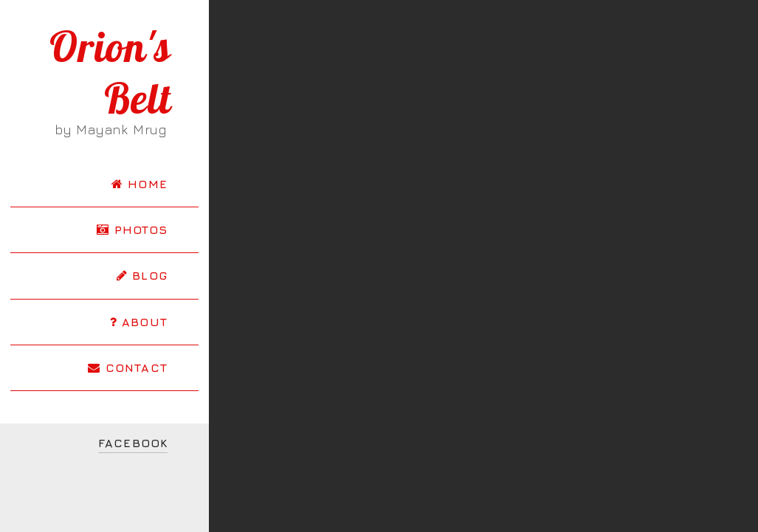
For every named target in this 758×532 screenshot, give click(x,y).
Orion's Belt (110, 72)
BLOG (142, 275)
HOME (139, 184)
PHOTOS (132, 229)
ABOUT (139, 322)
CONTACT (128, 367)
